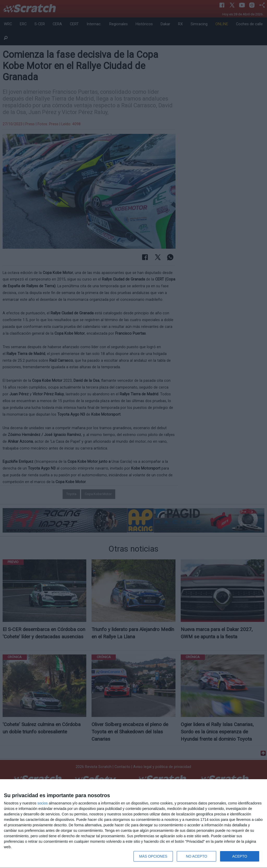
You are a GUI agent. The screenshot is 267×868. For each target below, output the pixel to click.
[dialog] (133, 824)
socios (43, 803)
